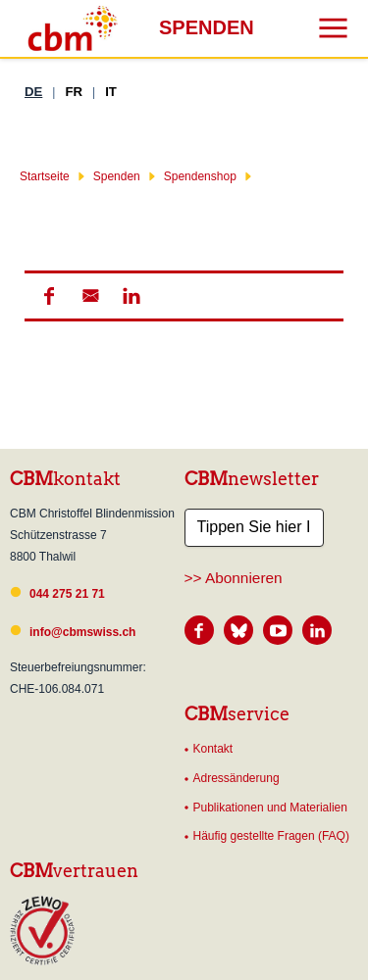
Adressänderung (237, 778)
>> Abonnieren (234, 578)
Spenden (117, 176)
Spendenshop (200, 176)
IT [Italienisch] (111, 92)
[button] (49, 295)
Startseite (45, 176)
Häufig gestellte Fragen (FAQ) (271, 836)
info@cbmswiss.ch (82, 632)
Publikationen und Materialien (270, 808)
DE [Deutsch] (33, 92)
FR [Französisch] (74, 92)
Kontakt (213, 749)
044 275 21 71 (67, 594)
